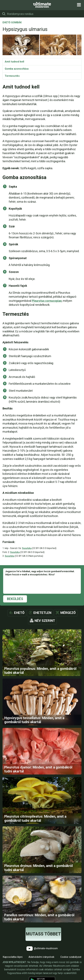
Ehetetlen (42, 613)
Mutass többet (43, 934)
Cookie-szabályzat (71, 957)
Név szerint (45, 621)
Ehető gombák (12, 23)
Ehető (19, 613)
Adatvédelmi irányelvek (41, 957)
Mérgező (68, 613)
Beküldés (15, 599)
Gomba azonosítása (17, 69)
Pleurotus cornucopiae (47, 301)
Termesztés (12, 76)
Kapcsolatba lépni (13, 957)
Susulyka (27, 548)
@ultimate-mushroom (42, 949)
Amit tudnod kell (14, 62)
